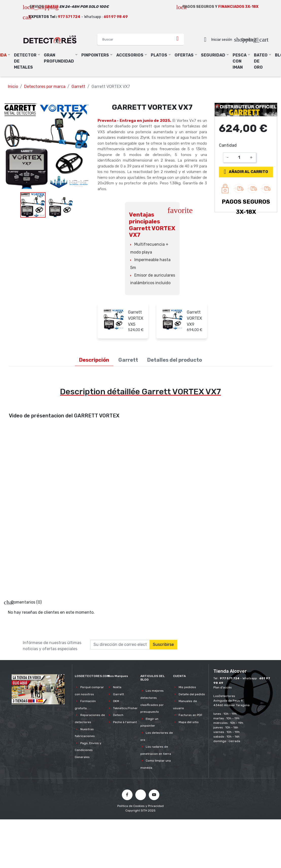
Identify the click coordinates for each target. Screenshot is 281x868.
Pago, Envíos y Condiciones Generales (88, 750)
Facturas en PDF (191, 715)
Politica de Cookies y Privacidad (140, 806)
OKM (116, 701)
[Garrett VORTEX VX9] (173, 319)
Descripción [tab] (94, 360)
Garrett (118, 694)
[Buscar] (141, 39)
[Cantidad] (239, 158)
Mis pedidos (187, 687)
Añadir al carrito (245, 172)
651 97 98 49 (116, 17)
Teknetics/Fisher (125, 708)
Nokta (117, 687)
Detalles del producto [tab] (175, 360)
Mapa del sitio (189, 722)
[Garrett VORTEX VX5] (114, 319)
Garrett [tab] (128, 360)
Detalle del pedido (192, 694)
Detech (118, 715)
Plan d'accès (223, 687)
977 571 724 (69, 17)
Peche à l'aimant (125, 722)
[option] (47, 146)
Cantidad (228, 145)
